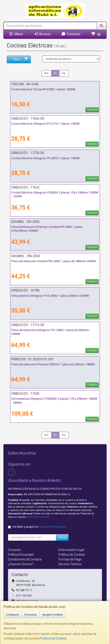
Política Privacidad (21, 555)
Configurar (12, 615)
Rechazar (31, 615)
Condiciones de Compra (25, 559)
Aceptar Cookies (53, 615)
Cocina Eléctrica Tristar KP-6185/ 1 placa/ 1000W (43, 89)
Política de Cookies (54, 638)
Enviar (62, 537)
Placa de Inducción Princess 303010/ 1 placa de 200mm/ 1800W (53, 364)
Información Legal (71, 550)
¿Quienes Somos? (21, 564)
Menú (16, 34)
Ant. (47, 73)
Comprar (92, 110)
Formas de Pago (70, 559)
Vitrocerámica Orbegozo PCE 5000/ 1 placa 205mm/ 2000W (50, 296)
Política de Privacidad (38, 517)
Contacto (71, 34)
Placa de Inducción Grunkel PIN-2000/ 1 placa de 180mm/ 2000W (54, 261)
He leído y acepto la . (39, 527)
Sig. (64, 73)
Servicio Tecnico (70, 564)
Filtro (21, 59)
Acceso (42, 34)
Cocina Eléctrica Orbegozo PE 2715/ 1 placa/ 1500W (45, 124)
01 (55, 73)
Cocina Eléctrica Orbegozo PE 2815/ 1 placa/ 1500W (45, 158)
